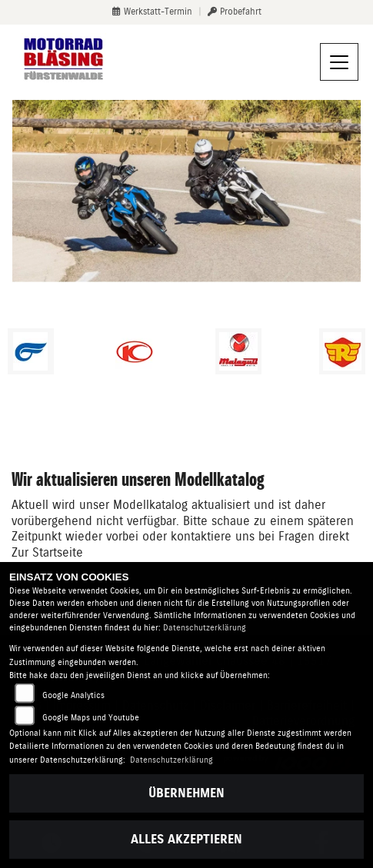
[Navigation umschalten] (339, 62)
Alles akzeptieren (186, 839)
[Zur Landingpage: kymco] (135, 351)
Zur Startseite (47, 552)
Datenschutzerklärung (205, 628)
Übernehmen (186, 793)
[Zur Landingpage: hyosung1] (31, 351)
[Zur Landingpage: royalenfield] (342, 351)
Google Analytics (73, 695)
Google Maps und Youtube (91, 718)
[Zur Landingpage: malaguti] (238, 351)
